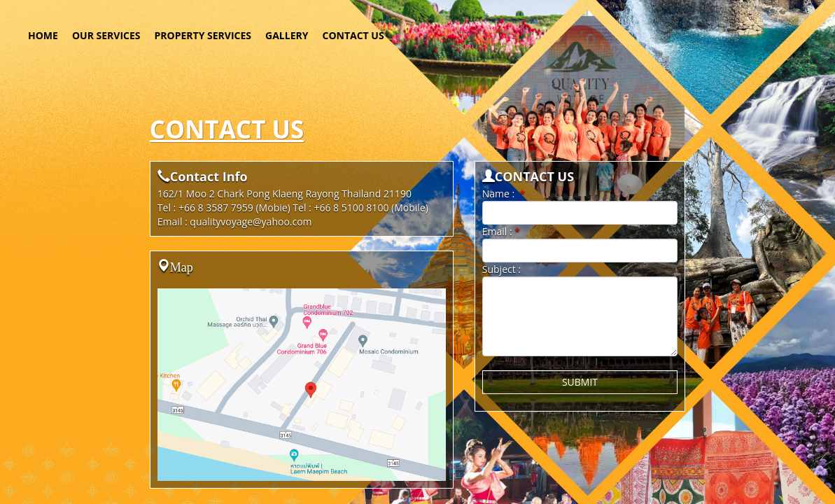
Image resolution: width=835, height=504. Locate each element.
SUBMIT (580, 382)
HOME (43, 35)
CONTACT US (353, 35)
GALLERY (287, 35)
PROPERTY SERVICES (203, 35)
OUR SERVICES (106, 35)
